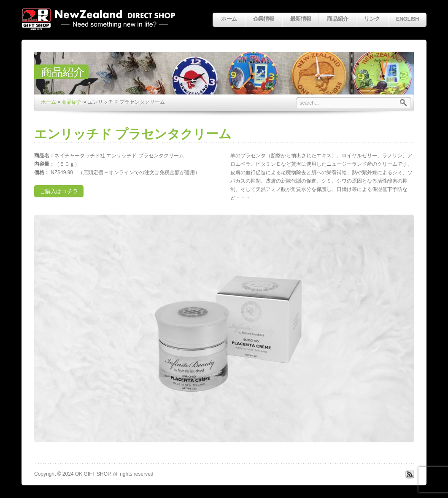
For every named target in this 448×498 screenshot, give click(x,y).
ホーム (229, 19)
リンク (372, 19)
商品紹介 (337, 19)
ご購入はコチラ (59, 191)
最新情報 (301, 19)
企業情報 (264, 19)
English (408, 19)
